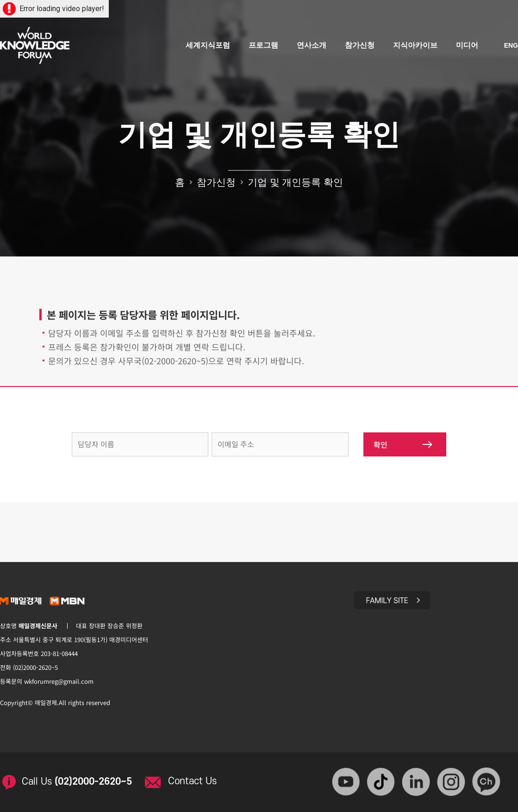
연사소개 (312, 45)
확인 (403, 444)
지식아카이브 (415, 45)
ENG (511, 45)
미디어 (467, 45)
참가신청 (360, 45)
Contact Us (192, 781)
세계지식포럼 (208, 45)
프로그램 (263, 45)
